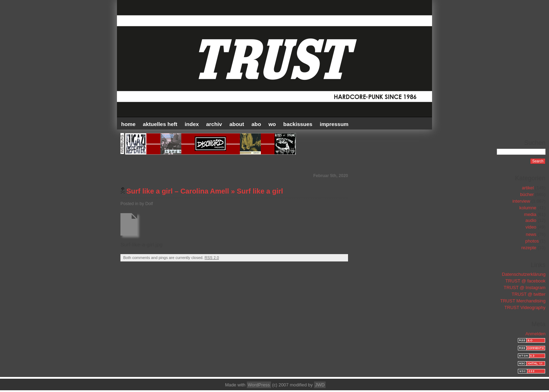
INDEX (192, 124)
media (530, 214)
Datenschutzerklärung (524, 274)
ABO (256, 124)
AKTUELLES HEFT (160, 124)
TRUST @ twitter (529, 294)
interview (521, 201)
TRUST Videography (525, 307)
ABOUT (237, 124)
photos (532, 241)
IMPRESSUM (334, 124)
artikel (528, 188)
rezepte (529, 248)
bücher (527, 194)
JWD (320, 385)
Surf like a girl (260, 191)
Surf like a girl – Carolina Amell (178, 191)
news (531, 234)
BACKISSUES (298, 124)
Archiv (214, 124)
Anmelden (535, 334)
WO (272, 124)
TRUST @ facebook (526, 281)
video (531, 227)
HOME (128, 124)
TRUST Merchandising (523, 301)
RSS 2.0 (212, 258)
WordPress (259, 385)
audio (531, 220)
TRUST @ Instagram (525, 288)
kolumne (528, 208)
